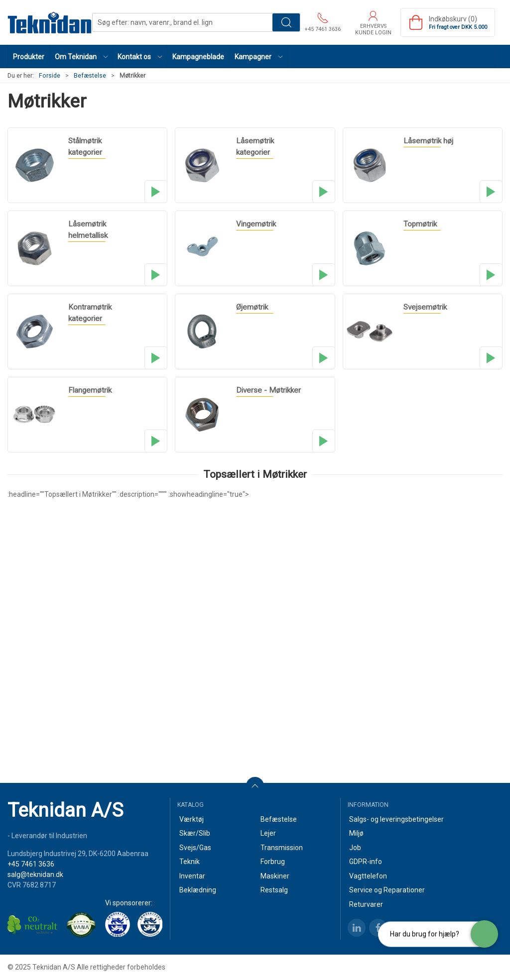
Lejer (268, 833)
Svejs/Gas (195, 848)
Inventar (192, 876)
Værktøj (191, 819)
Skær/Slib (195, 833)
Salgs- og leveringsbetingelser (396, 819)
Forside (50, 76)
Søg (286, 22)
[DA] (50, 22)
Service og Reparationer (387, 890)
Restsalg (274, 890)
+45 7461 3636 (31, 864)
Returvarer (366, 904)
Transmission (282, 848)
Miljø (356, 833)
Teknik (190, 862)
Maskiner (275, 876)
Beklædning (198, 890)
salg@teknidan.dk (35, 874)
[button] (81, 56)
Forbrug (273, 862)
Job (355, 848)
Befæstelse (90, 76)
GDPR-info (366, 862)
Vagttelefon (368, 876)
